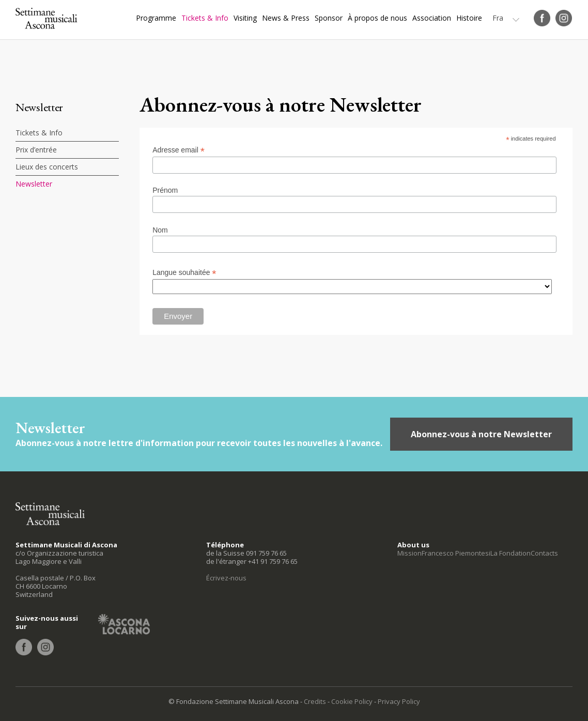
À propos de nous (377, 18)
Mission (409, 553)
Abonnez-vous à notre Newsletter (481, 434)
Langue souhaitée (184, 273)
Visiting (245, 18)
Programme (156, 18)
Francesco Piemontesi (456, 553)
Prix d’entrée (36, 150)
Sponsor (329, 18)
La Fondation (510, 553)
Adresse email (179, 150)
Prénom (165, 190)
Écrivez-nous (226, 578)
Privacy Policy (399, 701)
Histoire (469, 18)
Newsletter (34, 184)
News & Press (286, 18)
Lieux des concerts (47, 167)
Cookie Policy (352, 701)
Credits (315, 701)
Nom (160, 230)
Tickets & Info (205, 18)
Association (432, 18)
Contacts (544, 553)
